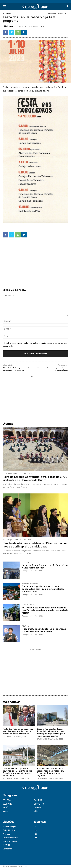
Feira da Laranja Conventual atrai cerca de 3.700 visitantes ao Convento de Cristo (35, 478)
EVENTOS (6, 473)
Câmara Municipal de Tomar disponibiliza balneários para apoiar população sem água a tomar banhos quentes (51, 732)
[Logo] (35, 7)
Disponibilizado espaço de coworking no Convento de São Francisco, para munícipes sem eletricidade (17, 772)
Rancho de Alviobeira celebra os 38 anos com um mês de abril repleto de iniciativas (35, 545)
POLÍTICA (25, 626)
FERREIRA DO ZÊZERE (30, 584)
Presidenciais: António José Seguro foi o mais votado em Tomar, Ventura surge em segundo (50, 772)
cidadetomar (8, 26)
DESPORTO (26, 562)
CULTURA (6, 540)
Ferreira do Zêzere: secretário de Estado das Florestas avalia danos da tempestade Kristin (45, 610)
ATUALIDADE (7, 13)
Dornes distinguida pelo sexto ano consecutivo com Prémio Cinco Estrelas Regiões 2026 (43, 589)
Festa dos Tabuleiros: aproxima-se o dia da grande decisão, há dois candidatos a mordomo (18, 731)
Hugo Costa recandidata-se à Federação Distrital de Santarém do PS (44, 630)
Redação (15, 473)
